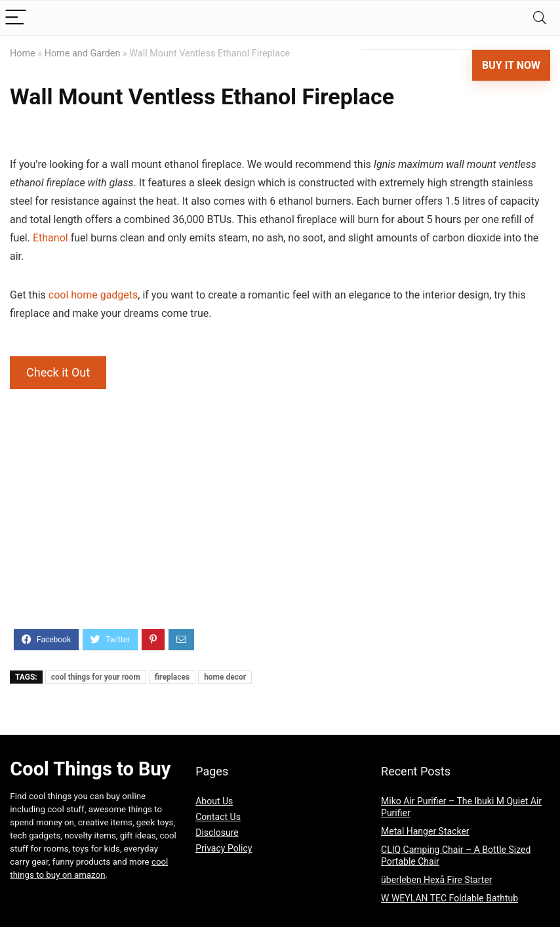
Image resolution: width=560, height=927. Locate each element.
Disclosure (217, 833)
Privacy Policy (224, 848)
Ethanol (50, 238)
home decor (225, 677)
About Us (214, 801)
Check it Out (58, 372)
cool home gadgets (93, 295)
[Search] (540, 18)
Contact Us (218, 817)
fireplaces (172, 677)
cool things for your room (96, 677)
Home (23, 53)
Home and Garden (83, 53)
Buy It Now (511, 65)
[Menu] (16, 18)
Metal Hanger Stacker (425, 831)
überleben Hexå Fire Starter (437, 880)
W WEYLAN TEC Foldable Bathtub (450, 898)
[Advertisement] (280, 527)
